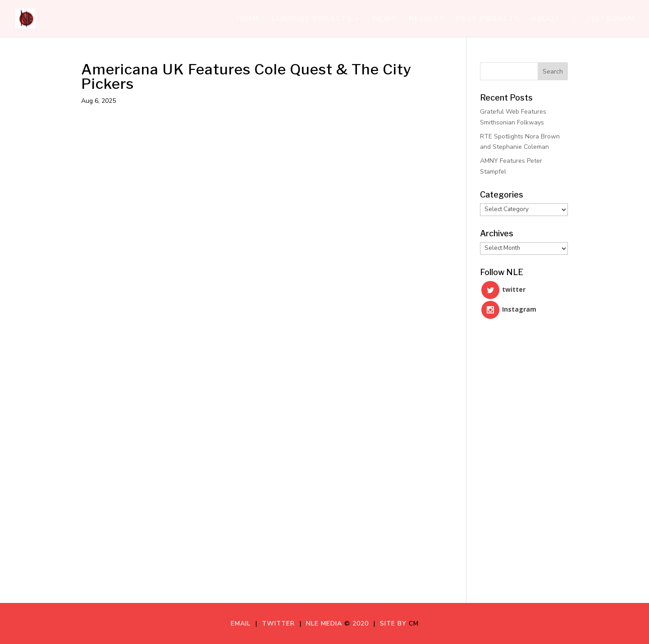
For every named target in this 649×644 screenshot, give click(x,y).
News (385, 19)
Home (248, 19)
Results (427, 19)
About (546, 19)
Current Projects (312, 19)
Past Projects (488, 19)
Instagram (611, 19)
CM (414, 623)
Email (243, 623)
